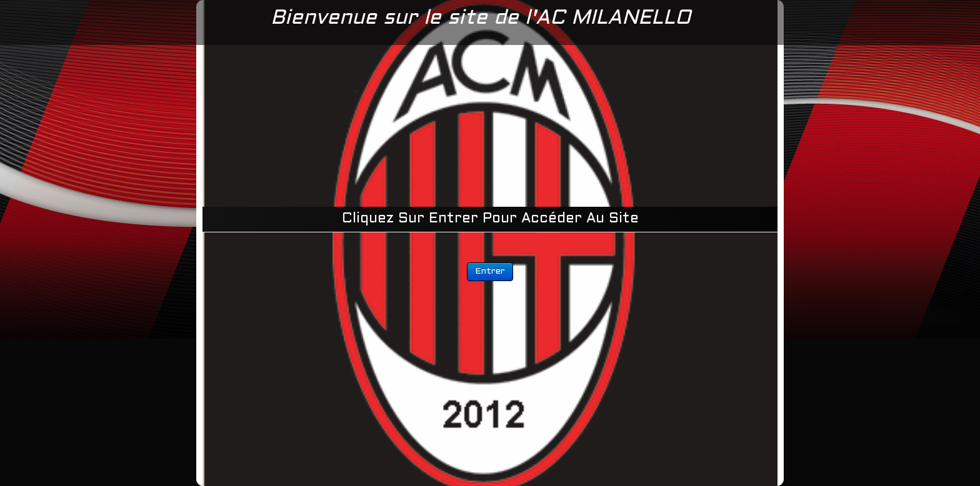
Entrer (490, 271)
